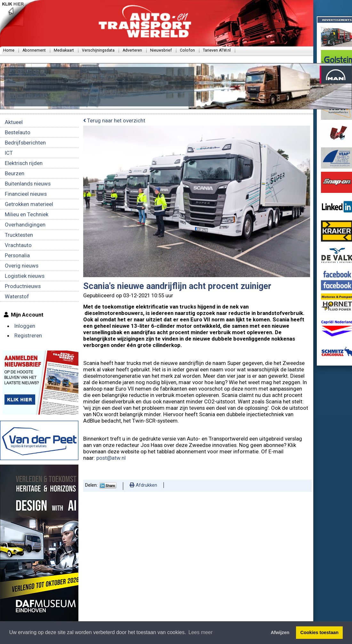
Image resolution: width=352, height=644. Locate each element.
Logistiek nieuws (25, 276)
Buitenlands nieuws (28, 184)
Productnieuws (23, 286)
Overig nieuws (22, 266)
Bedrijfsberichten (25, 143)
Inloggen (25, 326)
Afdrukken (143, 485)
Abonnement (34, 50)
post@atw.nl (112, 458)
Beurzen (15, 173)
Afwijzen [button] (280, 632)
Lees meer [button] (201, 632)
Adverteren (132, 50)
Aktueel (14, 122)
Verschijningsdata (98, 50)
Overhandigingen (25, 225)
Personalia (17, 255)
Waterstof (17, 296)
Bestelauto (18, 132)
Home (9, 50)
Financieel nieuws (26, 194)
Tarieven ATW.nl (217, 50)
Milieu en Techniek (27, 214)
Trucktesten (19, 235)
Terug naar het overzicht (114, 120)
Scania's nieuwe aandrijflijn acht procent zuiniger (177, 286)
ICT (9, 153)
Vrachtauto (18, 245)
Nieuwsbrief (161, 50)
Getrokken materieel (29, 204)
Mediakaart (64, 50)
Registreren (28, 335)
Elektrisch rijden (24, 163)
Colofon (187, 50)
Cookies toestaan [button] (320, 632)
